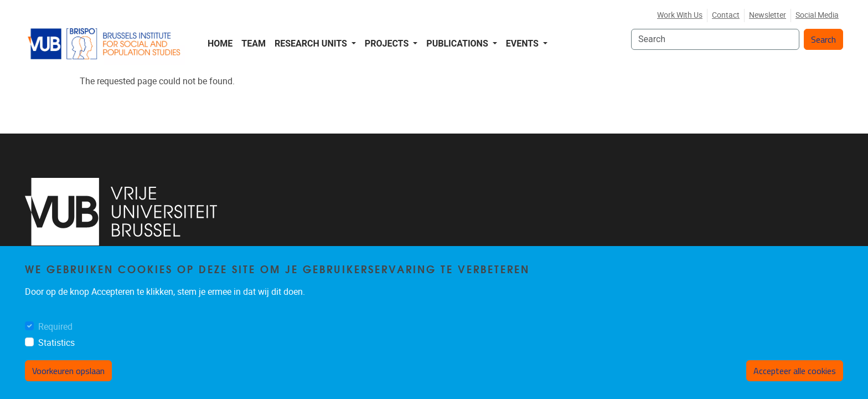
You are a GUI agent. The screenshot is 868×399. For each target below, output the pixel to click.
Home (220, 44)
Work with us (680, 15)
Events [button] (523, 44)
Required (55, 327)
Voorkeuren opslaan (68, 371)
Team (254, 44)
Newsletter (768, 15)
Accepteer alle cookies (795, 371)
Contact (726, 15)
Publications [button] (458, 44)
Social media (817, 15)
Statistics (56, 343)
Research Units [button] (312, 44)
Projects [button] (388, 44)
